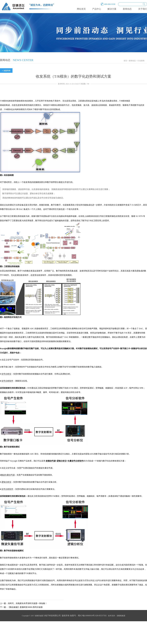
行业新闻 (141, 61)
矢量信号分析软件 (75, 461)
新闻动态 (127, 9)
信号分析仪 (6, 374)
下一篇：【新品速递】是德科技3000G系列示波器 (21, 607)
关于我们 (143, 9)
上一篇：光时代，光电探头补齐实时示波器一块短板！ (24, 603)
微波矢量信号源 (8, 475)
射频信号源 (51, 461)
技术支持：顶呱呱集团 (117, 616)
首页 (125, 61)
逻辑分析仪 (62, 461)
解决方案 (112, 9)
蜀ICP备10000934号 (86, 616)
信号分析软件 (7, 381)
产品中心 (97, 9)
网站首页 (81, 9)
